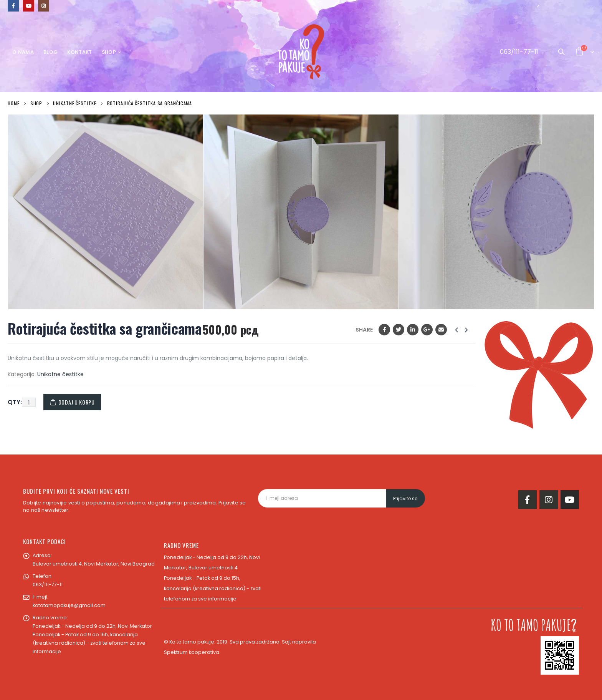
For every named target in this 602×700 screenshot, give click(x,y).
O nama (23, 52)
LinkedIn (413, 330)
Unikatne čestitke (60, 374)
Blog (50, 52)
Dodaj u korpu (77, 402)
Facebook (384, 330)
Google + (427, 330)
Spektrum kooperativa (192, 652)
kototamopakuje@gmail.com (69, 605)
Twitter (399, 330)
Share (364, 330)
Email (441, 330)
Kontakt (79, 52)
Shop (109, 52)
